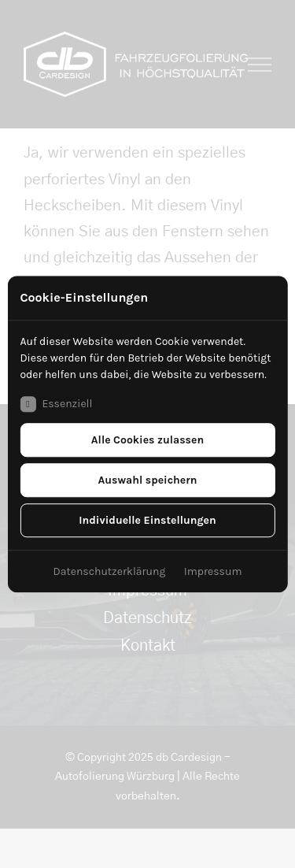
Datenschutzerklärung (110, 571)
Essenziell (56, 404)
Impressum (213, 571)
